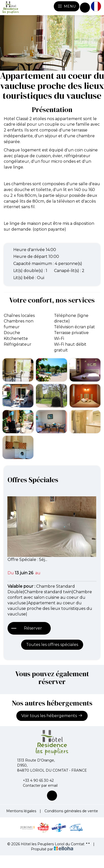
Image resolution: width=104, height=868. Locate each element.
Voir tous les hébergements (52, 716)
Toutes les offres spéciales (52, 645)
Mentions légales (21, 811)
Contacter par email (37, 785)
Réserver (33, 628)
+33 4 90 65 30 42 (35, 780)
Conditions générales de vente (71, 811)
